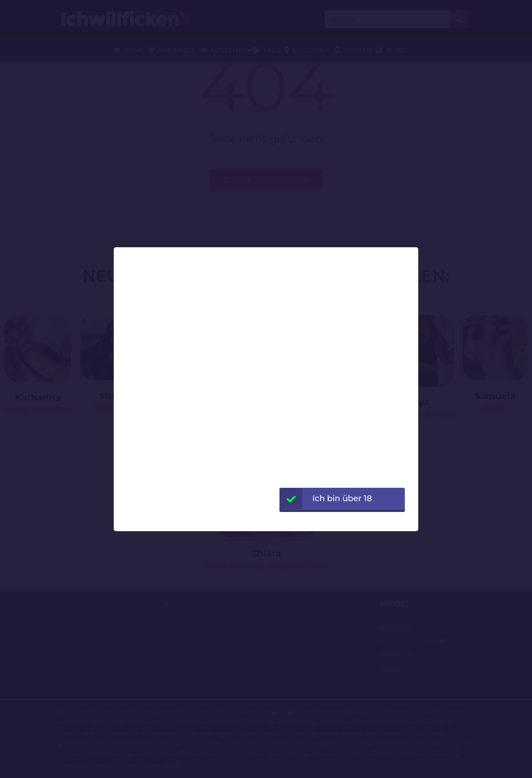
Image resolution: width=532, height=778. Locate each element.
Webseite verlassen (342, 520)
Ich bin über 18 (326, 499)
